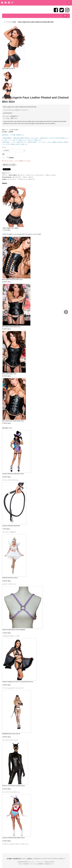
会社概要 (9, 859)
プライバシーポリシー (59, 859)
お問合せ (30, 859)
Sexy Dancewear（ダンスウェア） (12, 177)
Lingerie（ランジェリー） (9, 179)
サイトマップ (47, 859)
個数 (3, 154)
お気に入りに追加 (9, 165)
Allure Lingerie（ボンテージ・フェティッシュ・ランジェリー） (27, 175)
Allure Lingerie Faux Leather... (11, 228)
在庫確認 (11, 158)
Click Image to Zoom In (9, 69)
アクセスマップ (38, 859)
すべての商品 (12, 22)
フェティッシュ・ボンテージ (27, 179)
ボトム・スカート (51, 175)
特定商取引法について (19, 859)
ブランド (5, 175)
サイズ (4, 147)
